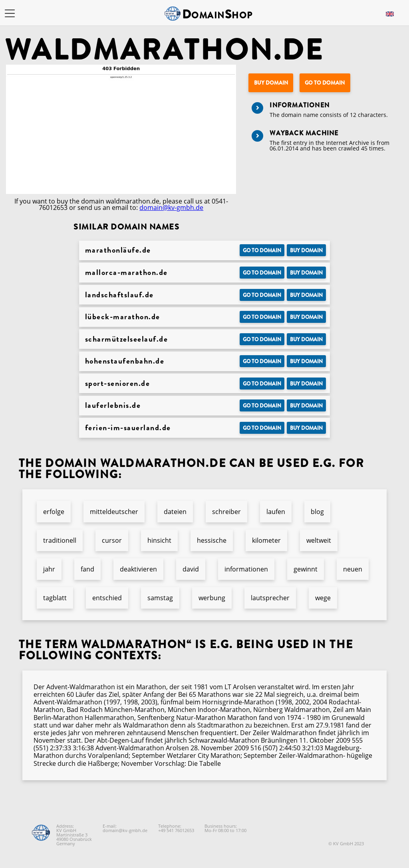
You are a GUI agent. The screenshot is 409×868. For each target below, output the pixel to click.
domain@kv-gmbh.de (171, 208)
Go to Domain (325, 83)
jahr (49, 569)
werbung (212, 598)
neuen (353, 569)
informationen (246, 569)
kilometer (266, 540)
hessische (212, 540)
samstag (160, 598)
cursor (112, 540)
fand (87, 569)
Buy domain (271, 83)
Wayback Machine (304, 133)
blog (317, 512)
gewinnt (306, 569)
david (191, 569)
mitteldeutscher (114, 512)
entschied (107, 598)
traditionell (60, 540)
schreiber (226, 512)
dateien (175, 512)
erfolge (54, 512)
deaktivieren (138, 569)
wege (323, 598)
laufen (276, 512)
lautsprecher (270, 598)
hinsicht (159, 540)
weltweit (319, 540)
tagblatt (55, 598)
